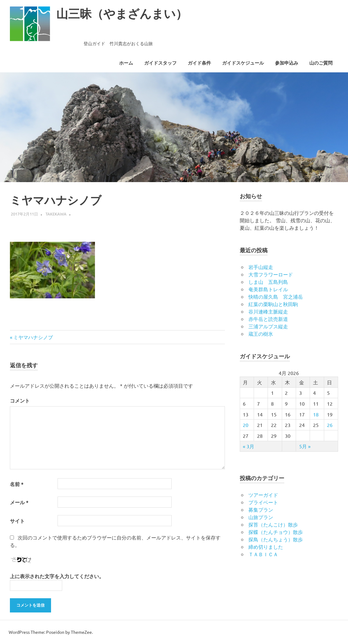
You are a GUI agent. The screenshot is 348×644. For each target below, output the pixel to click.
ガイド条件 (199, 63)
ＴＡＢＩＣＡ (263, 554)
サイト (17, 521)
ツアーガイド (263, 495)
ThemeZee (81, 632)
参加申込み (287, 63)
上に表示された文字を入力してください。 (57, 576)
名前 (17, 484)
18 (316, 414)
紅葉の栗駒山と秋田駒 (273, 304)
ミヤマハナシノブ (33, 337)
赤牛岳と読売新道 (268, 319)
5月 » (305, 446)
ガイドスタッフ (160, 63)
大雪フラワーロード (271, 274)
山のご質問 (321, 63)
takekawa (56, 214)
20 (246, 425)
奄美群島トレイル (268, 289)
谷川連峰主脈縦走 (268, 311)
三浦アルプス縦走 (268, 326)
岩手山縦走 (261, 267)
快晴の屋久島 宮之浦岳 (276, 296)
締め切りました (266, 547)
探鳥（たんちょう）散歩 (276, 539)
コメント (20, 401)
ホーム (126, 63)
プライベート (263, 502)
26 (330, 425)
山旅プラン (261, 517)
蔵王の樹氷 (261, 334)
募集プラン (261, 510)
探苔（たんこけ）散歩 (273, 524)
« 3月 (249, 446)
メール (19, 502)
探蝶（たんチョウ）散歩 (276, 532)
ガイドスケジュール (243, 63)
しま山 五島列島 (268, 282)
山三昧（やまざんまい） (122, 14)
